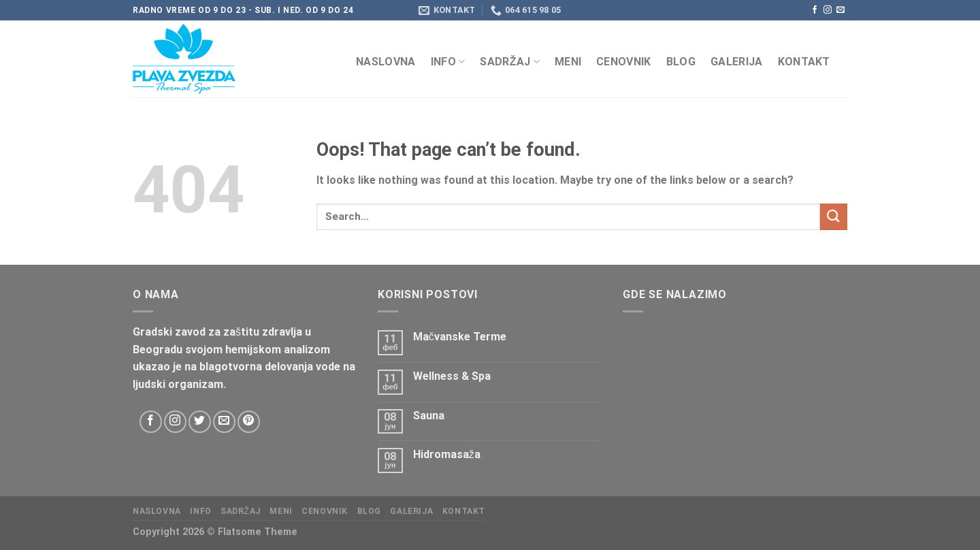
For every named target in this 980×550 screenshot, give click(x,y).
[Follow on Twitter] (200, 422)
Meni (568, 62)
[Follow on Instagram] (828, 10)
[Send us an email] (840, 10)
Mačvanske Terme (460, 337)
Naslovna (386, 62)
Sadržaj (510, 62)
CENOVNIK (624, 62)
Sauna (429, 416)
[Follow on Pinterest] (249, 422)
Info (448, 62)
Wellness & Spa (452, 376)
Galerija (737, 62)
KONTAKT (804, 62)
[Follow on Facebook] (815, 10)
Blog (681, 62)
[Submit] (834, 217)
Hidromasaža (447, 454)
